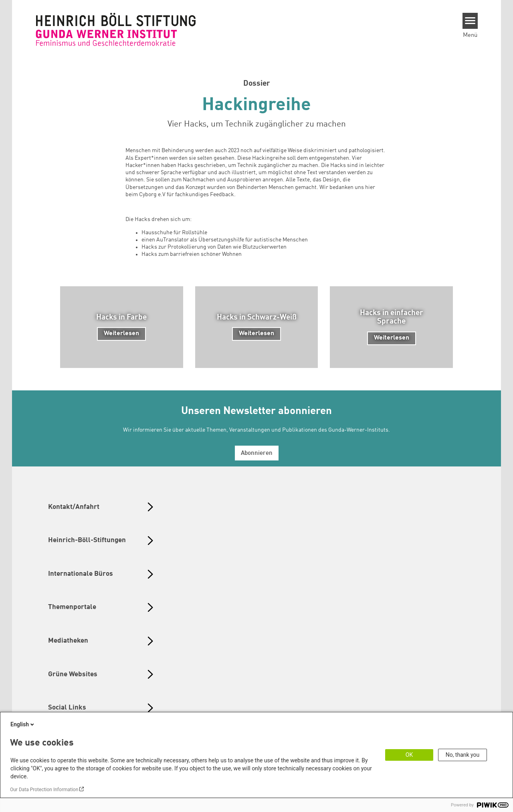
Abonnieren (257, 453)
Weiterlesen (121, 334)
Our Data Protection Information (44, 790)
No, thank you (463, 755)
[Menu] (470, 21)
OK (409, 755)
